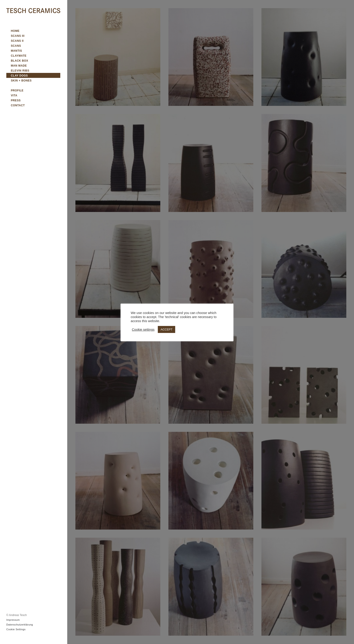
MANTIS (16, 51)
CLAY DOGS (19, 76)
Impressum (13, 620)
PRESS (16, 100)
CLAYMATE (19, 56)
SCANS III (18, 36)
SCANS (16, 46)
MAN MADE (19, 66)
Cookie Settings (16, 629)
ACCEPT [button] (167, 329)
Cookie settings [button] (143, 330)
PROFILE (17, 91)
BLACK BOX (20, 61)
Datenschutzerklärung (20, 625)
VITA (14, 95)
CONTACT (18, 105)
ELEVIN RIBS (20, 71)
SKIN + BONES (21, 81)
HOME (15, 31)
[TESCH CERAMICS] (33, 11)
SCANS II (17, 41)
